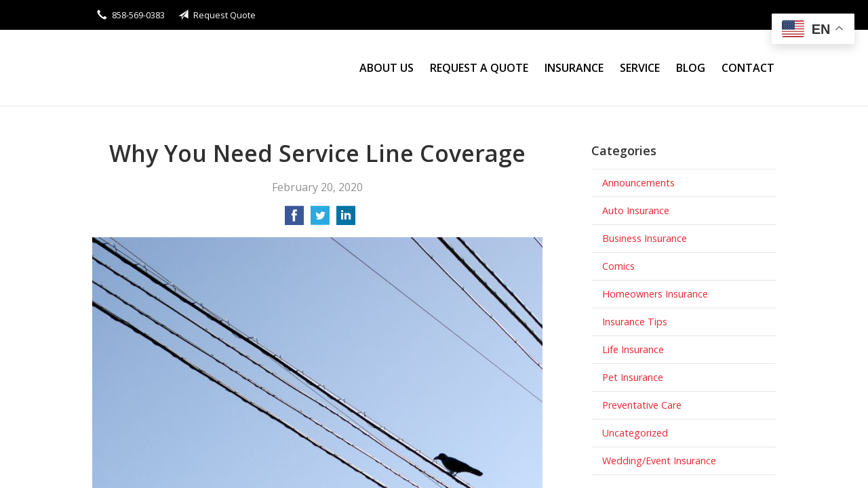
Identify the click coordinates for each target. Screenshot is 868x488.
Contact (748, 68)
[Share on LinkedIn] (346, 220)
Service (640, 68)
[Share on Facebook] (294, 220)
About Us (387, 68)
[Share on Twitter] (320, 220)
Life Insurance (633, 349)
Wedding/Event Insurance (659, 461)
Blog (691, 68)
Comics (618, 266)
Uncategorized (635, 433)
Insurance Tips (635, 322)
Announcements (638, 183)
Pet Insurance (633, 377)
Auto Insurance (636, 210)
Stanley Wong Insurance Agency (211, 68)
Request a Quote (479, 68)
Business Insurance (645, 238)
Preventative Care (642, 405)
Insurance (574, 68)
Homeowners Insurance (655, 294)
